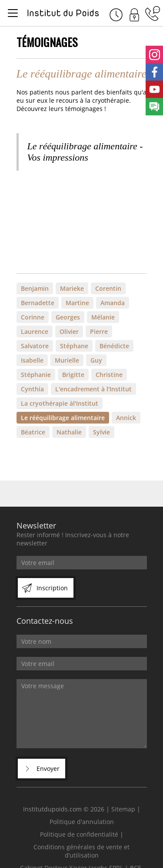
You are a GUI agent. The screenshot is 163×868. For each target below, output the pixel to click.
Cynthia (32, 389)
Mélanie (103, 317)
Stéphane (74, 346)
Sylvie (101, 432)
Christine (109, 375)
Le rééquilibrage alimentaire (63, 418)
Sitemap (123, 809)
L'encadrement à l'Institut (93, 389)
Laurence (35, 331)
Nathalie (69, 432)
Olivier (69, 331)
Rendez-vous (116, 13)
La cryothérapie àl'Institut (60, 403)
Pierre (99, 331)
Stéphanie (36, 375)
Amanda (113, 303)
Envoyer (48, 769)
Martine (77, 303)
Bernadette (38, 303)
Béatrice (33, 432)
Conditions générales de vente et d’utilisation (81, 851)
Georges (68, 317)
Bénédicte (114, 346)
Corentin (108, 288)
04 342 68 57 (153, 13)
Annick (126, 418)
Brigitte (73, 375)
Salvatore (35, 346)
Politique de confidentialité (79, 834)
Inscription (52, 588)
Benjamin (35, 288)
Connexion (134, 13)
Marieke (72, 288)
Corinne (33, 317)
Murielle (67, 360)
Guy (96, 360)
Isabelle (32, 360)
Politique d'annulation (82, 822)
